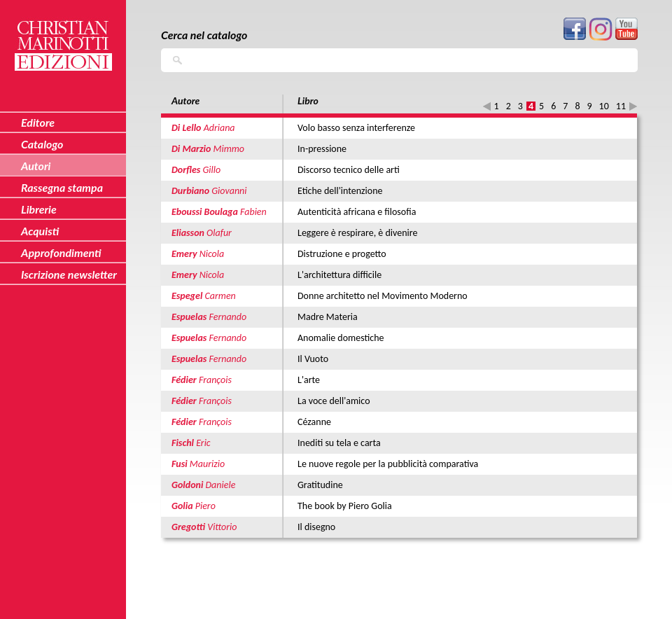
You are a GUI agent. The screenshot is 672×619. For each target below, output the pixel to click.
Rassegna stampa (62, 187)
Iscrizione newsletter (69, 274)
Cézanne (314, 422)
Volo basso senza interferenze (356, 128)
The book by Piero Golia (345, 506)
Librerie (39, 209)
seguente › (633, 106)
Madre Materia (328, 317)
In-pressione (322, 149)
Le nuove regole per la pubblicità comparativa (388, 464)
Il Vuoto (313, 359)
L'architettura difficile (339, 275)
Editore (38, 122)
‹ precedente (487, 106)
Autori (36, 166)
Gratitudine (320, 485)
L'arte (309, 380)
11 (621, 106)
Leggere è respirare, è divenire (357, 233)
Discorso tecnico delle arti (349, 170)
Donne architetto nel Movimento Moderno (383, 296)
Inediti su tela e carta (339, 443)
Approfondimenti (61, 252)
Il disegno (316, 527)
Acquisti (40, 231)
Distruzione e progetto (342, 254)
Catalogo (42, 144)
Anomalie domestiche (341, 338)
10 (604, 106)
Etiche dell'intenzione (340, 191)
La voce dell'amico (334, 401)
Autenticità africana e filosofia (357, 212)
